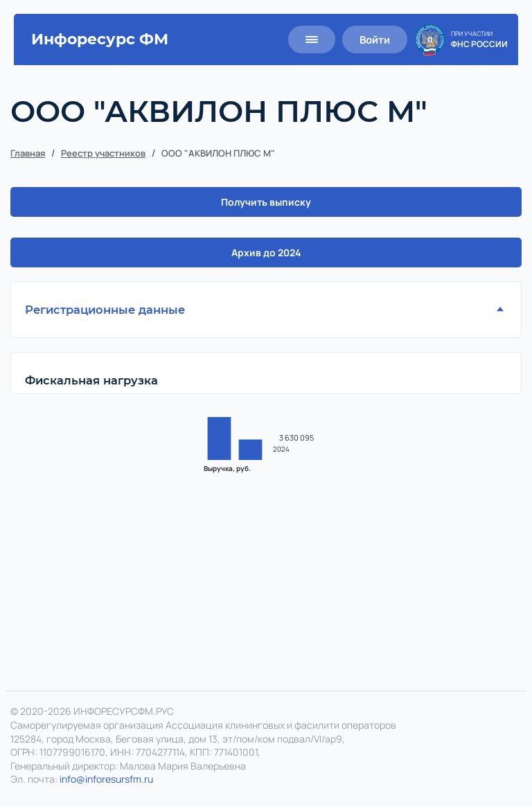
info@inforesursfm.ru (106, 780)
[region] (266, 473)
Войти (375, 40)
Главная (28, 153)
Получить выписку (266, 202)
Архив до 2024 (266, 252)
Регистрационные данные (105, 310)
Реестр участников (103, 153)
